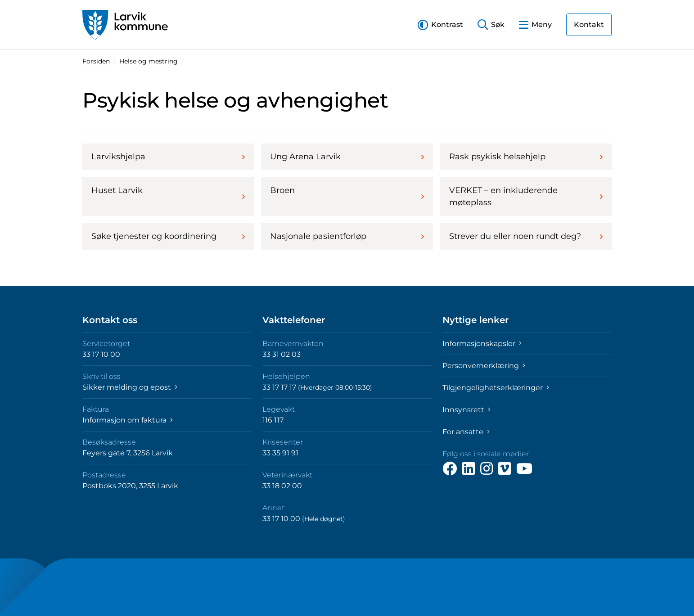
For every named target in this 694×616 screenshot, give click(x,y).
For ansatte (466, 432)
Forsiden (96, 61)
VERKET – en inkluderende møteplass (526, 196)
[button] (440, 25)
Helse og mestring (149, 61)
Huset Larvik (168, 193)
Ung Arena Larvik (347, 157)
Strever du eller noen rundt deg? (526, 236)
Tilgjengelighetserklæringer (496, 388)
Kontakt (589, 25)
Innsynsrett (466, 410)
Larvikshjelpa (168, 157)
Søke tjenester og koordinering (168, 236)
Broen (347, 193)
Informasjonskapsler (482, 344)
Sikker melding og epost (130, 387)
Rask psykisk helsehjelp (526, 157)
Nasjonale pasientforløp (347, 236)
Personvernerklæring (484, 366)
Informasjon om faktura (128, 420)
